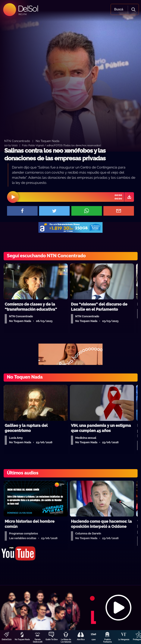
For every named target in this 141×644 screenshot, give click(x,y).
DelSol (28, 8)
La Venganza (124, 640)
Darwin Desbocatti (38, 641)
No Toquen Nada (22, 640)
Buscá (119, 9)
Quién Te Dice (51, 640)
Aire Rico (81, 640)
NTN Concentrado (17, 141)
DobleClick (7, 640)
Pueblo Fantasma (107, 641)
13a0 (94, 640)
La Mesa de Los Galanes (66, 641)
